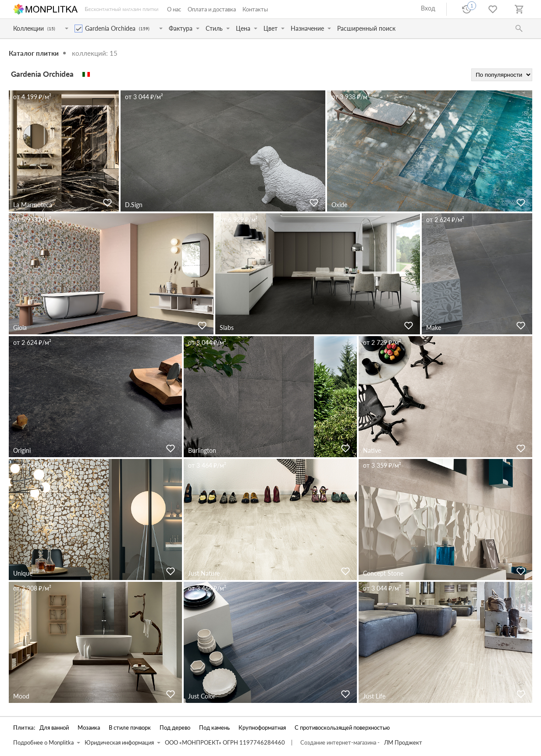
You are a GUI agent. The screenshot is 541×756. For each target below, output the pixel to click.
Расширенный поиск (366, 28)
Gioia (20, 328)
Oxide (339, 205)
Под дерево (175, 728)
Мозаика (89, 728)
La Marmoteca (33, 205)
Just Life (374, 696)
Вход (428, 8)
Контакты (255, 9)
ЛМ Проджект (403, 743)
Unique (23, 573)
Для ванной (54, 728)
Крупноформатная (262, 728)
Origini (22, 450)
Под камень (214, 728)
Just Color (202, 696)
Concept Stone (383, 573)
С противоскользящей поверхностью (342, 728)
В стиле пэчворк (130, 728)
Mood (21, 696)
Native (372, 450)
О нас (174, 9)
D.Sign (134, 205)
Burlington (202, 450)
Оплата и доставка (212, 9)
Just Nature (204, 573)
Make (434, 328)
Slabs (227, 328)
